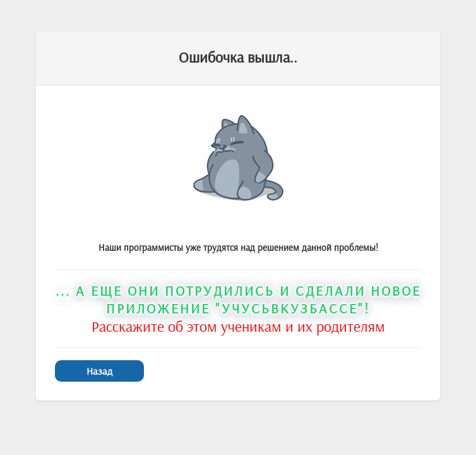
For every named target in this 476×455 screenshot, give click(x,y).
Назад (99, 371)
